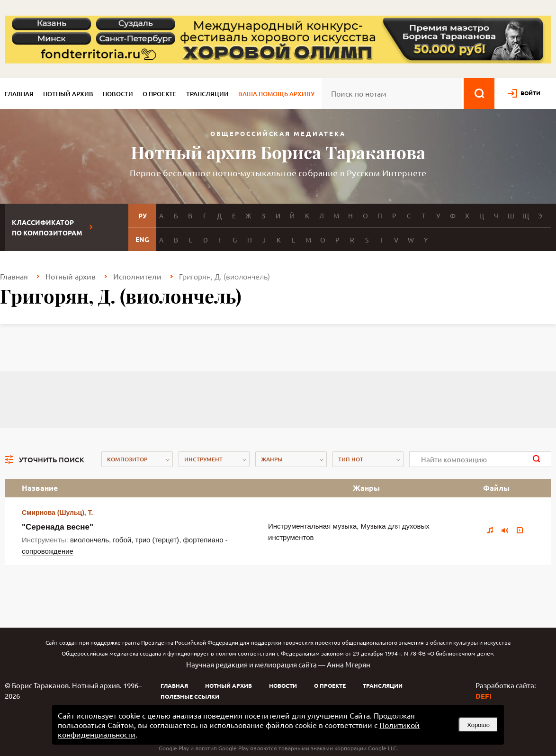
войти (530, 93)
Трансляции (207, 94)
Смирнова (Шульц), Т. (57, 513)
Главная (19, 94)
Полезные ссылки (190, 696)
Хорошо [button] (478, 725)
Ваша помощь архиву (276, 94)
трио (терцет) (157, 540)
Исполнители (137, 276)
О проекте (160, 94)
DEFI (484, 696)
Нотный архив (68, 94)
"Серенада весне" (58, 527)
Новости (118, 94)
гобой (122, 540)
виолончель (90, 540)
